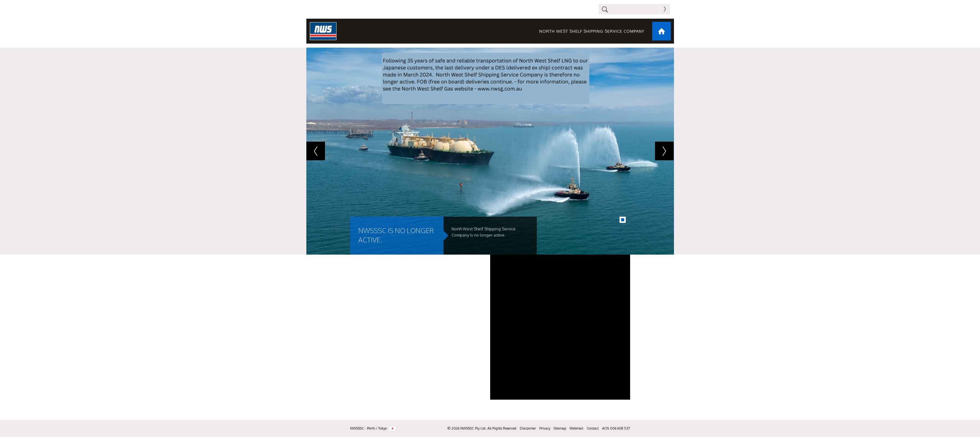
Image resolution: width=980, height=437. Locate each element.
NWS (323, 31)
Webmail (576, 428)
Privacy (545, 428)
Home (662, 31)
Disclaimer (528, 428)
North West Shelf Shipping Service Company (592, 31)
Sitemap (560, 428)
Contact (593, 428)
